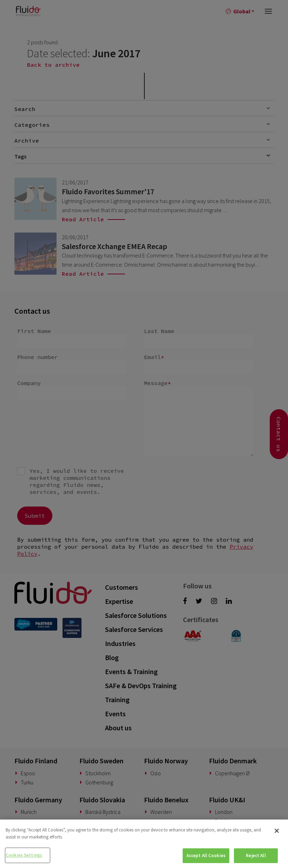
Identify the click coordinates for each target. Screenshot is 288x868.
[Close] (277, 831)
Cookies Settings (24, 855)
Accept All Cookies (206, 856)
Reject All (256, 856)
